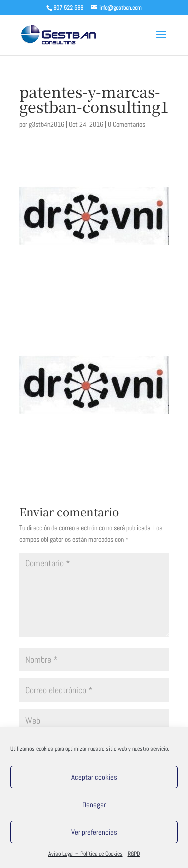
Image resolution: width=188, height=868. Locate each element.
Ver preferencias (94, 832)
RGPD (134, 854)
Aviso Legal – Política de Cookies (85, 854)
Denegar (94, 805)
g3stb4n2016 (46, 124)
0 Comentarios (127, 124)
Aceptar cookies (94, 777)
